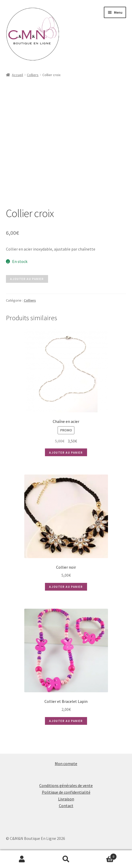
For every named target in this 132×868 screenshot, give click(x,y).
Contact (66, 806)
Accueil (17, 75)
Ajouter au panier (27, 279)
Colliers (33, 75)
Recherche (66, 859)
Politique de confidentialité (66, 792)
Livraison (66, 799)
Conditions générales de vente (66, 785)
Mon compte (66, 763)
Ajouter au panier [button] (66, 452)
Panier (102, 855)
